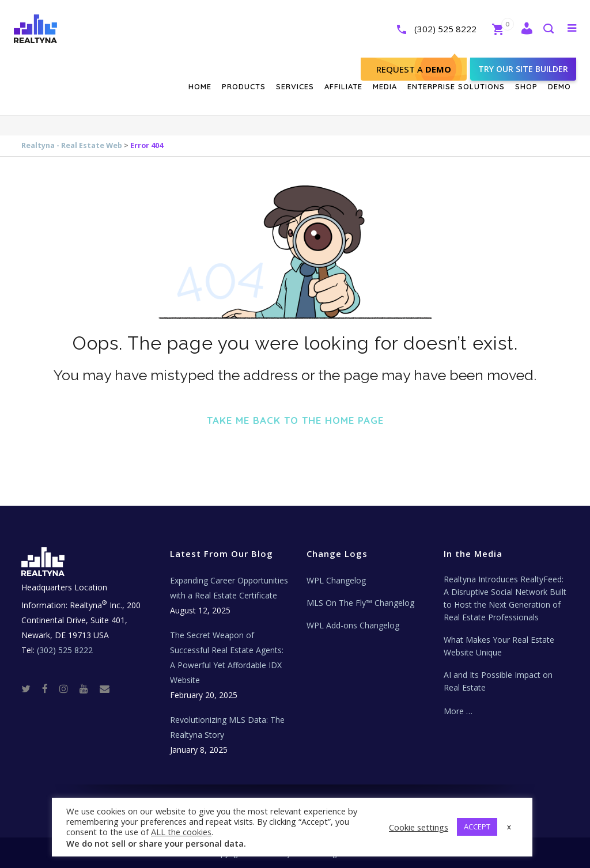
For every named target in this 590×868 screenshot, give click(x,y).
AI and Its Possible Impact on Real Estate (498, 681)
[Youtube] (88, 689)
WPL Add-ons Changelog (353, 625)
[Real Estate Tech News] (105, 689)
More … (458, 711)
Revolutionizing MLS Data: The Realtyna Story (227, 727)
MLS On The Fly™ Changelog (360, 603)
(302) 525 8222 (433, 29)
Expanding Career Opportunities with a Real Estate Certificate (229, 588)
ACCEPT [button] (477, 827)
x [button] (509, 827)
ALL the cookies (181, 832)
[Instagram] (68, 689)
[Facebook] (50, 689)
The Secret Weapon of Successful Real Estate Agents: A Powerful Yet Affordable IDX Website (227, 657)
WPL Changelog (336, 580)
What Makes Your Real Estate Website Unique (499, 646)
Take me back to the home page (295, 420)
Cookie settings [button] (419, 827)
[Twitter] (31, 689)
